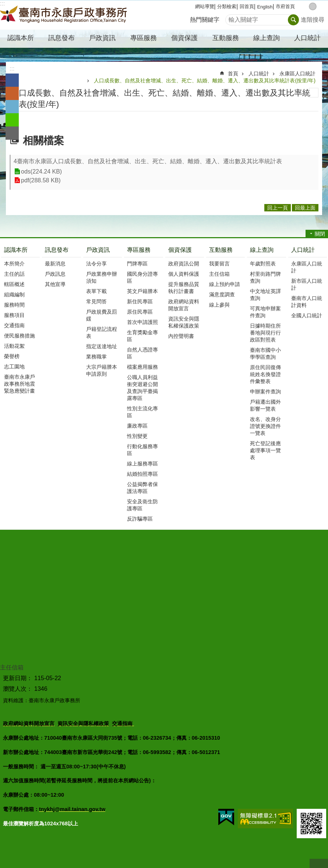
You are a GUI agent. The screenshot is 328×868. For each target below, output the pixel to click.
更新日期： (18, 678)
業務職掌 (96, 357)
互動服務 (221, 250)
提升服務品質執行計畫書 (184, 288)
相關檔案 (43, 141)
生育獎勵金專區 (142, 336)
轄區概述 (14, 284)
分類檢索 (227, 6)
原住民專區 (140, 312)
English (265, 7)
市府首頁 (285, 6)
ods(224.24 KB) (41, 172)
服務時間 (14, 305)
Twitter (12, 107)
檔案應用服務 (142, 367)
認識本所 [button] (21, 38)
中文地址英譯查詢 (265, 295)
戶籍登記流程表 (102, 333)
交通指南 (14, 325)
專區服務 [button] (144, 38)
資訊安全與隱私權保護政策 (184, 322)
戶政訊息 (55, 274)
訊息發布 (57, 250)
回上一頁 (278, 208)
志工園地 (14, 367)
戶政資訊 (98, 250)
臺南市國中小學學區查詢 (265, 353)
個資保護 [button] (184, 38)
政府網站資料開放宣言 (184, 305)
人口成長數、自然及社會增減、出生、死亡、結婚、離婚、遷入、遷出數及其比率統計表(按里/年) (205, 81)
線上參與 (219, 305)
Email (12, 133)
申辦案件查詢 (265, 392)
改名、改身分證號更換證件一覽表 (265, 426)
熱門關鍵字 (205, 20)
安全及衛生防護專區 (142, 505)
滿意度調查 (222, 294)
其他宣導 (55, 284)
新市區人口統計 (307, 284)
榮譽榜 (12, 356)
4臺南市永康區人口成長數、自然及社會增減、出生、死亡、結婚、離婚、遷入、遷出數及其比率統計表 (148, 161)
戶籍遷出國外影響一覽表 (265, 405)
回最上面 (319, 863)
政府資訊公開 (184, 264)
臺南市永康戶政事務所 (64, 15)
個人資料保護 (184, 274)
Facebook (12, 80)
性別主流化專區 (142, 412)
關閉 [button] (320, 234)
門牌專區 (137, 264)
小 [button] (305, 6)
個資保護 (180, 250)
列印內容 (314, 93)
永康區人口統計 (297, 74)
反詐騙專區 (140, 519)
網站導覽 (205, 6)
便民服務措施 (20, 336)
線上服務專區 (142, 464)
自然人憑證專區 (142, 353)
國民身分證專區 (142, 277)
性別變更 (137, 436)
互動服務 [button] (226, 38)
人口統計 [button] (307, 38)
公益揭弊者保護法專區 (142, 488)
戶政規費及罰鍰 (102, 315)
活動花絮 (14, 346)
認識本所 (16, 250)
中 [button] (313, 6)
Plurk (12, 93)
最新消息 (55, 264)
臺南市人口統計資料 (307, 302)
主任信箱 (219, 274)
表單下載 (96, 291)
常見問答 (96, 301)
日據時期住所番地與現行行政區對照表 (265, 333)
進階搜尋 (313, 20)
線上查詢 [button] (267, 38)
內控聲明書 (181, 336)
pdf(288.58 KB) (41, 180)
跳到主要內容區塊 (4, 4)
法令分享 (96, 264)
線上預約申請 (225, 284)
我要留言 (219, 264)
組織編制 (14, 294)
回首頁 (247, 6)
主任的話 (14, 274)
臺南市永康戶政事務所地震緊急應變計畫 (20, 384)
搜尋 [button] (293, 20)
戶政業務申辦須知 (102, 277)
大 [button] (320, 6)
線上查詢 (262, 250)
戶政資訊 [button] (102, 38)
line (12, 120)
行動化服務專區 (142, 450)
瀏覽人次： (18, 689)
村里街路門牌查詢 (265, 277)
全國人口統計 (307, 315)
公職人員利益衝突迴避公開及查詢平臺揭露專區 (142, 388)
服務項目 (14, 315)
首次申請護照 (142, 322)
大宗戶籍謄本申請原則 (102, 370)
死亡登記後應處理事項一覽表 (265, 450)
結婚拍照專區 (142, 474)
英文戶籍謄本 (142, 291)
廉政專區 (137, 426)
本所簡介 (14, 264)
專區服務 (139, 250)
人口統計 (259, 74)
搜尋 (231, 18)
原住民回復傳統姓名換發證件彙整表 (265, 374)
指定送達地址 (102, 346)
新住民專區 (140, 301)
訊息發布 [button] (61, 38)
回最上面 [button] (305, 208)
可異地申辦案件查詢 (265, 312)
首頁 (233, 74)
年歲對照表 (263, 264)
